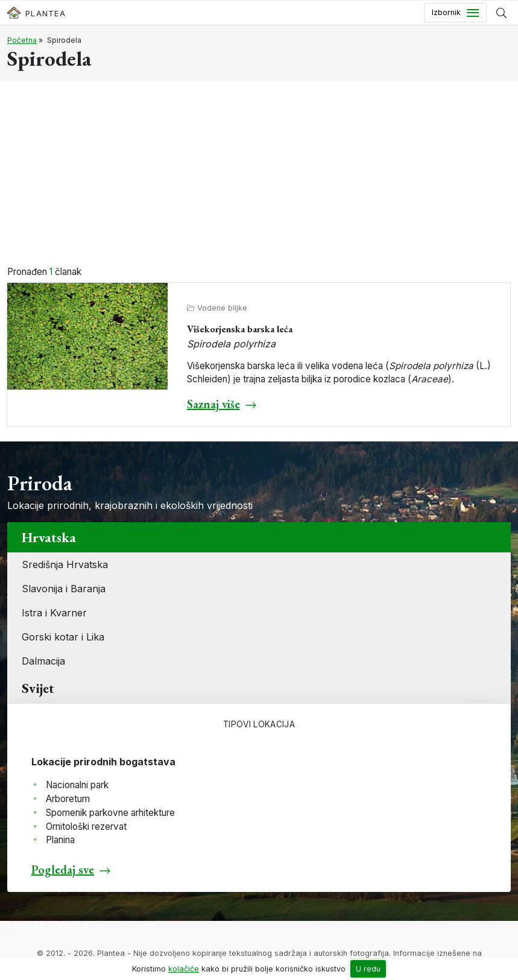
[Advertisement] (259, 175)
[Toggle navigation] (455, 13)
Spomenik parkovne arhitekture (110, 813)
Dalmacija (43, 661)
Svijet (38, 688)
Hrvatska (49, 537)
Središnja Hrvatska (65, 564)
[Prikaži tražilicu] (501, 13)
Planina (60, 840)
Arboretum (68, 799)
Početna (22, 40)
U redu (368, 969)
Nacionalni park (77, 785)
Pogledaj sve (63, 870)
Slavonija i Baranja (64, 589)
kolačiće (184, 969)
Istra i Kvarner (54, 613)
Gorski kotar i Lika (63, 637)
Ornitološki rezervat (86, 827)
